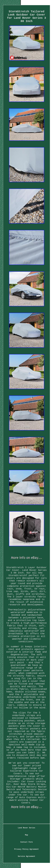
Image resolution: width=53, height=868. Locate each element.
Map (27, 835)
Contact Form (26, 842)
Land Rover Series (26, 828)
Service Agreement (26, 856)
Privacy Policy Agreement (26, 849)
